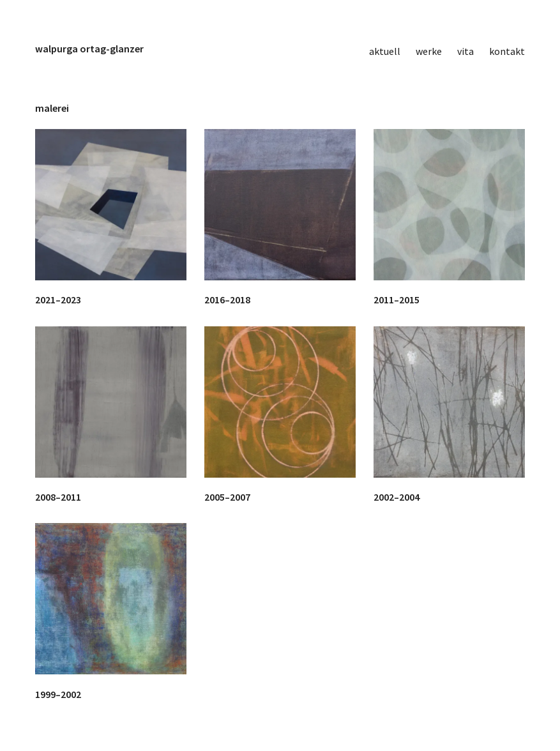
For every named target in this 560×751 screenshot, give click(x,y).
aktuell (385, 51)
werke (429, 51)
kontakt (507, 51)
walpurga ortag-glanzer (89, 49)
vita (465, 51)
